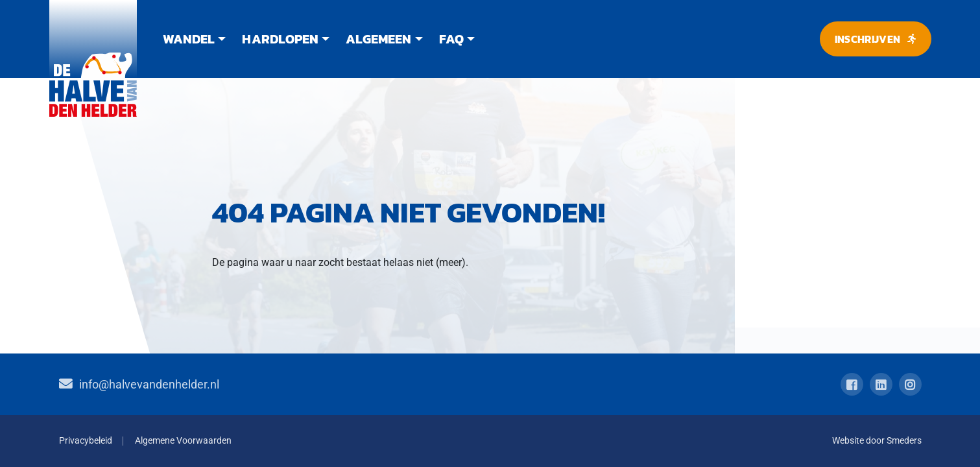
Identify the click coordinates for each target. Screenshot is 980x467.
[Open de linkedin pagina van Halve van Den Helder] (881, 384)
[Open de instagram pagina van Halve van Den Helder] (910, 384)
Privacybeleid (86, 441)
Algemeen (378, 39)
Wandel (189, 39)
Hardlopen (280, 39)
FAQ (451, 39)
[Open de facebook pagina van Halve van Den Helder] (852, 384)
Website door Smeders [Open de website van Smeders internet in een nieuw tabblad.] (877, 441)
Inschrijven (868, 39)
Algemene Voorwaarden (183, 441)
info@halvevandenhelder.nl (149, 385)
